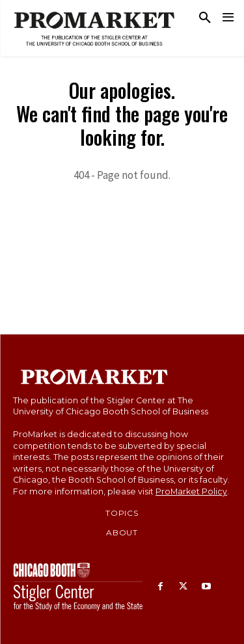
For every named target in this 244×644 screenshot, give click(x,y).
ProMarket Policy (191, 491)
